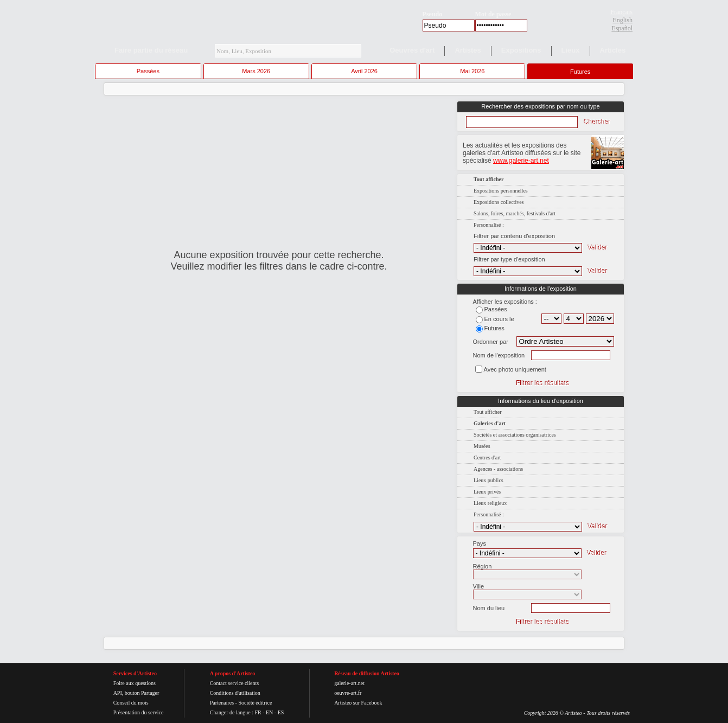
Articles (613, 50)
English (622, 20)
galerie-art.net (349, 683)
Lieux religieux (490, 503)
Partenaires (222, 703)
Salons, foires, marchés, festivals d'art (515, 213)
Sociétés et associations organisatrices (515, 435)
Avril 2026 (364, 71)
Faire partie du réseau (151, 50)
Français (621, 12)
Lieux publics (488, 480)
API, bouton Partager (136, 693)
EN (269, 712)
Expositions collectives (499, 202)
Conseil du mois (131, 703)
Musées (482, 446)
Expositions (521, 50)
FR (258, 712)
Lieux (571, 50)
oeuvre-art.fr (348, 693)
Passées (148, 71)
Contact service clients (235, 683)
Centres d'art (487, 458)
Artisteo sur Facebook (358, 703)
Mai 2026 (472, 71)
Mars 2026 (256, 71)
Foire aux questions (135, 683)
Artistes (468, 50)
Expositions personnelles (501, 191)
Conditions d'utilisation (235, 693)
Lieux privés (487, 492)
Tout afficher (488, 412)
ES (281, 712)
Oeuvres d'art (412, 50)
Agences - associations (498, 469)
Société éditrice (255, 703)
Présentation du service (139, 712)
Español (622, 28)
